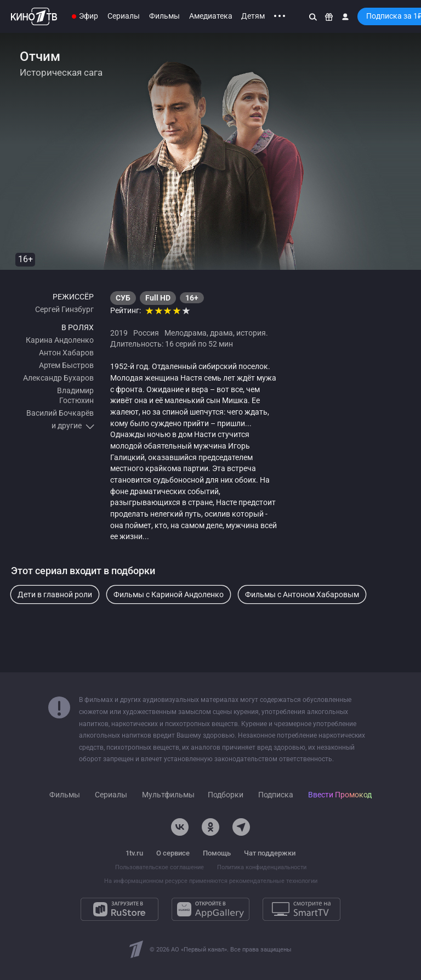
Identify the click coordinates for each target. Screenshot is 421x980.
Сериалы (124, 16)
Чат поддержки (270, 853)
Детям (253, 16)
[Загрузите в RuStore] (120, 909)
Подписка (276, 795)
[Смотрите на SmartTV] (301, 909)
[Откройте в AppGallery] (210, 909)
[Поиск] (313, 16)
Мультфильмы (168, 795)
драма (221, 333)
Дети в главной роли (55, 594)
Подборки (226, 795)
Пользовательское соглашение (160, 867)
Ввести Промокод (340, 795)
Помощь (217, 853)
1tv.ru (134, 853)
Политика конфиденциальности (262, 867)
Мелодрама (186, 333)
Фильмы (164, 16)
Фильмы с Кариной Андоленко (169, 594)
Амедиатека (211, 16)
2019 (119, 333)
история (251, 333)
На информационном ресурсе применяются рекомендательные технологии (211, 881)
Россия (146, 333)
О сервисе (173, 853)
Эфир (89, 16)
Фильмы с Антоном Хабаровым (302, 594)
